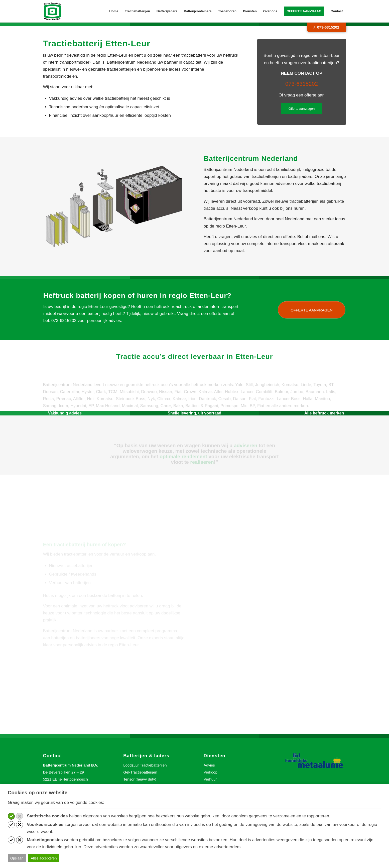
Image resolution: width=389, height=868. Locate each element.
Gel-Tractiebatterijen (140, 772)
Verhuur (210, 779)
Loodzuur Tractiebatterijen (145, 765)
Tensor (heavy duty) (140, 779)
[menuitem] (114, 11)
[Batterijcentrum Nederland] (53, 11)
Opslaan (17, 858)
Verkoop (211, 772)
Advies (209, 765)
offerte (206, 314)
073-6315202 (326, 27)
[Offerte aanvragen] (302, 109)
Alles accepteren (44, 858)
